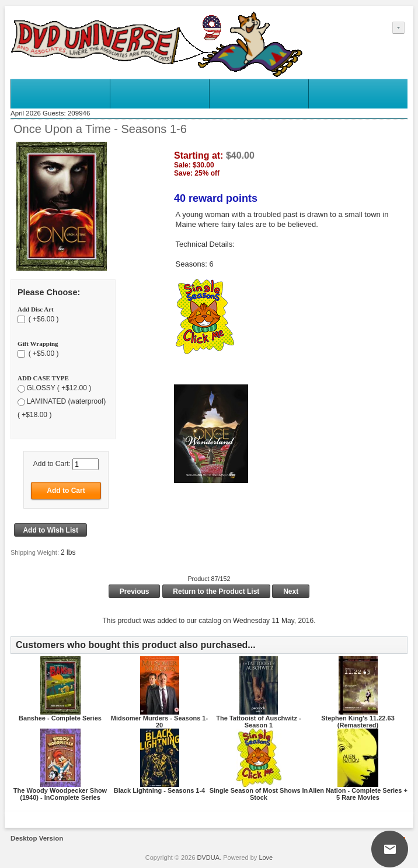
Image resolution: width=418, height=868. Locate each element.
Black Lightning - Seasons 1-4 (159, 790)
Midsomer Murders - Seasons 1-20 (159, 722)
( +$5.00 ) (42, 353)
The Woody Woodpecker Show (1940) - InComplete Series (60, 794)
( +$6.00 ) (42, 319)
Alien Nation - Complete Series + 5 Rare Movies (358, 794)
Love (266, 857)
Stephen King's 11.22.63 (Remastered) (358, 722)
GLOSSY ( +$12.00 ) (59, 388)
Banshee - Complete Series (60, 718)
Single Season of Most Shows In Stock (259, 794)
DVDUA (209, 857)
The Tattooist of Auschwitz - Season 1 (258, 722)
